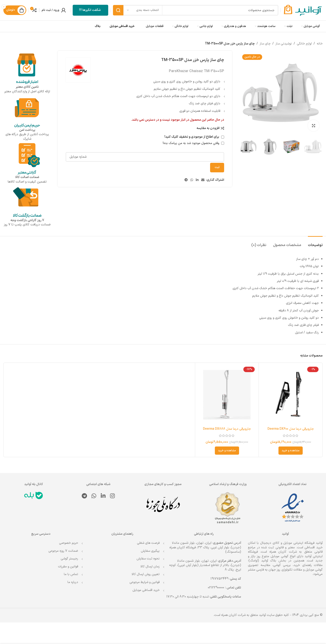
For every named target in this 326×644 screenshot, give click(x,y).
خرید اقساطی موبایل (122, 26)
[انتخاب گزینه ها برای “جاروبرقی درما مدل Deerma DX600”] (291, 451)
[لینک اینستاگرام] (112, 496)
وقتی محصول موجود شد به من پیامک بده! (193, 143)
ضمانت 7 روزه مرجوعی (63, 551)
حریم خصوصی (69, 543)
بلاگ (98, 26)
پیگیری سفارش (150, 551)
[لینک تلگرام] (186, 180)
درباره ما (73, 582)
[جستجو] (196, 10)
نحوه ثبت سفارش (148, 559)
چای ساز (265, 44)
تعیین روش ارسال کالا (146, 574)
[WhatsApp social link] (192, 180)
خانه (320, 44)
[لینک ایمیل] (203, 180)
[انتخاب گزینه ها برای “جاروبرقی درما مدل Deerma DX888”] (227, 451)
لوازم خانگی (304, 44)
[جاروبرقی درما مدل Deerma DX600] (291, 395)
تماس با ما (71, 574)
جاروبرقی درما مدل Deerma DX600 (291, 429)
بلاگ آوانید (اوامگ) (262, 561)
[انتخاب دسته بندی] (143, 10)
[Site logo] (303, 10)
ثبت (217, 167)
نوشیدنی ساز (284, 44)
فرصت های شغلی (148, 543)
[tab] (315, 243)
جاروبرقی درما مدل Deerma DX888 (227, 429)
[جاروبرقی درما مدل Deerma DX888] (227, 395)
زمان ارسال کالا (150, 567)
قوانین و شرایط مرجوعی (145, 582)
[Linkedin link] (197, 180)
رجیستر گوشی (69, 559)
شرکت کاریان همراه (283, 552)
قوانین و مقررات (68, 567)
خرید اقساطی (314, 548)
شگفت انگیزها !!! (90, 10)
